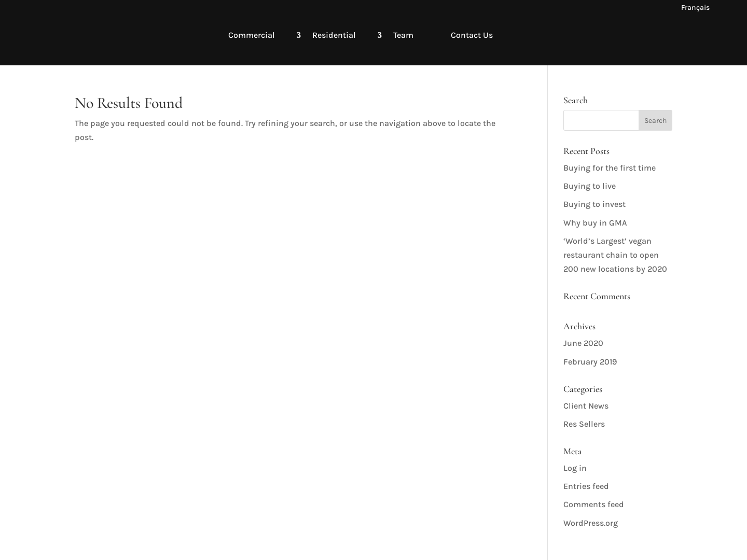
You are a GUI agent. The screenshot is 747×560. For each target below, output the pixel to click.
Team (403, 35)
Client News (586, 406)
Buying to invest (594, 204)
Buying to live (590, 186)
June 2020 (583, 343)
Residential (334, 35)
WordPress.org (591, 523)
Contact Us (472, 35)
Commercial (252, 35)
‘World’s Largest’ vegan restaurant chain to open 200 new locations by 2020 (615, 255)
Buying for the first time (610, 168)
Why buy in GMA (595, 223)
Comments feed (594, 504)
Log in (575, 468)
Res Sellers (584, 424)
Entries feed (586, 486)
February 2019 (590, 362)
